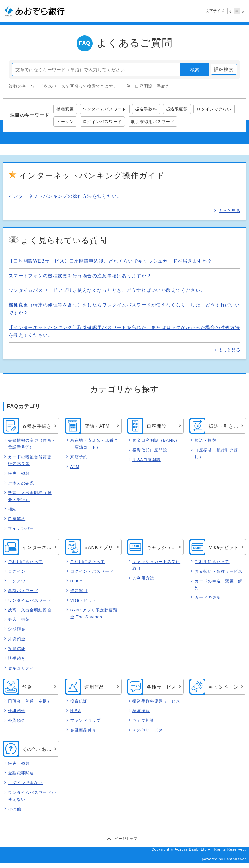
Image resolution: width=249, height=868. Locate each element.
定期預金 (17, 629)
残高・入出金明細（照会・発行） (30, 496)
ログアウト (19, 581)
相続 (12, 509)
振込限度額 (177, 109)
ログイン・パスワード (92, 571)
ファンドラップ (85, 720)
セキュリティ (21, 668)
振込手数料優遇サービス (156, 701)
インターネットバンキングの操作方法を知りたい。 (65, 196)
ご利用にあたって (25, 562)
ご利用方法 (143, 578)
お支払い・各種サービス (219, 571)
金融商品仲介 (83, 730)
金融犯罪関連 (21, 773)
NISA (75, 711)
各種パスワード (23, 591)
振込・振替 (205, 440)
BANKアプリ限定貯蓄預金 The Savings (94, 613)
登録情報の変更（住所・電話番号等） (32, 444)
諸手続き (17, 659)
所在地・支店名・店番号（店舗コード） (94, 444)
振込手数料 (146, 109)
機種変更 (65, 109)
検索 (195, 70)
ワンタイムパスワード (105, 109)
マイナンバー (21, 528)
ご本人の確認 (21, 483)
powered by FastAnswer (224, 859)
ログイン (17, 571)
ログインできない (214, 109)
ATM (75, 467)
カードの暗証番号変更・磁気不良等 (32, 460)
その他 (15, 809)
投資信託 (17, 649)
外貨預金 (17, 639)
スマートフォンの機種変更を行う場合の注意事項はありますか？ (80, 276)
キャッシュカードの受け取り (156, 565)
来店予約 (79, 457)
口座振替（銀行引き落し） (216, 453)
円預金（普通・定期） (30, 701)
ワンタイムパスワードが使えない (32, 796)
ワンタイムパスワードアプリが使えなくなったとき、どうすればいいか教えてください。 (107, 290)
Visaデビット (83, 600)
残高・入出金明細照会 (30, 610)
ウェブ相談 (143, 720)
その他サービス (148, 730)
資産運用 (79, 591)
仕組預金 (17, 711)
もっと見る (230, 211)
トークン (65, 122)
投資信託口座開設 (150, 450)
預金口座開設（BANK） (156, 440)
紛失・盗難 (19, 473)
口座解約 (17, 519)
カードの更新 (208, 597)
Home (76, 581)
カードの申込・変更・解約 (219, 584)
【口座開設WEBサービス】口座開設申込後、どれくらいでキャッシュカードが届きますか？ (110, 261)
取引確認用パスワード (153, 122)
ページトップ (126, 839)
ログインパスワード (103, 122)
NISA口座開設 (147, 460)
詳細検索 (224, 69)
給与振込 (141, 711)
